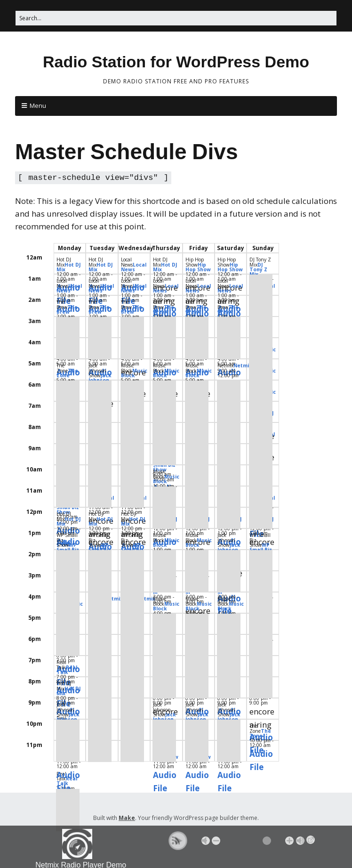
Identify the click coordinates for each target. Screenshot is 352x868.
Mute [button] (206, 841)
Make (127, 817)
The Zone (67, 372)
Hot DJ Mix (68, 266)
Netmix (243, 365)
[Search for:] (176, 18)
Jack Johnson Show (100, 379)
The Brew (67, 308)
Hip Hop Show (198, 266)
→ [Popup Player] (311, 840)
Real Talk (67, 669)
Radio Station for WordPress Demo (176, 62)
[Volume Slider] (253, 841)
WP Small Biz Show (68, 549)
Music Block (134, 372)
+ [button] (289, 841)
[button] (178, 841)
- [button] (216, 841)
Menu (38, 105)
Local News (134, 266)
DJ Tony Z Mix (258, 268)
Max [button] (300, 841)
